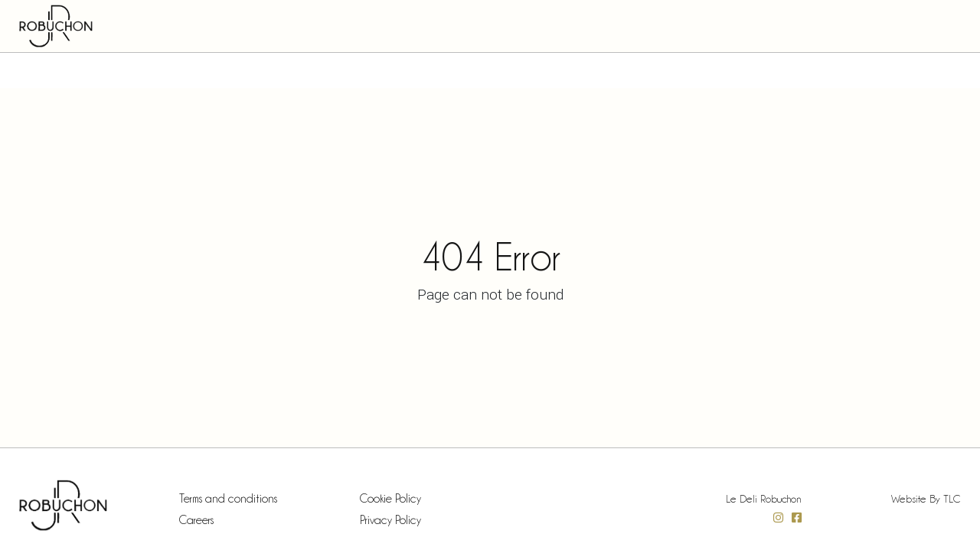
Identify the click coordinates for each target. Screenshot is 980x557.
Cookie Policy (390, 499)
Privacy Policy (390, 520)
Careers (196, 520)
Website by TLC (926, 499)
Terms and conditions (228, 499)
